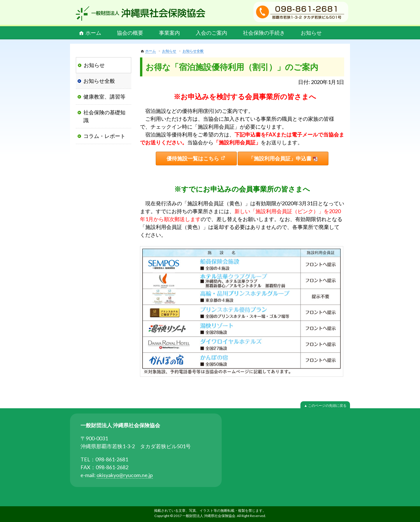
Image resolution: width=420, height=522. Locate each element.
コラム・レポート (104, 136)
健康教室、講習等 (104, 97)
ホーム (93, 33)
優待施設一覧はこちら (193, 158)
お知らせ (311, 33)
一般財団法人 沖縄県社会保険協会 (141, 13)
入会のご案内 (211, 33)
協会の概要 (130, 33)
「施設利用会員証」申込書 (280, 158)
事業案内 (169, 33)
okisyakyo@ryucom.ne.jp (125, 475)
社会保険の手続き (264, 33)
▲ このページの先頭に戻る (325, 405)
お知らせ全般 (193, 51)
